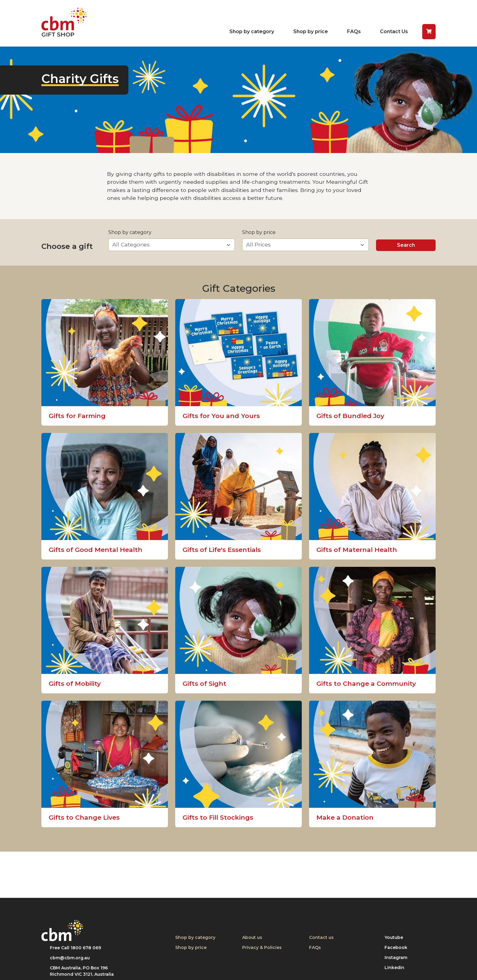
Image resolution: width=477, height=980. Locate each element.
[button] (429, 32)
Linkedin (398, 967)
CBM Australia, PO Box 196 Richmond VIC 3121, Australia (82, 971)
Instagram (398, 957)
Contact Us (394, 31)
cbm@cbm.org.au (70, 958)
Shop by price (311, 31)
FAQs (354, 31)
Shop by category (252, 31)
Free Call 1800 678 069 (75, 948)
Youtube (398, 937)
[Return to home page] (64, 23)
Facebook (398, 947)
